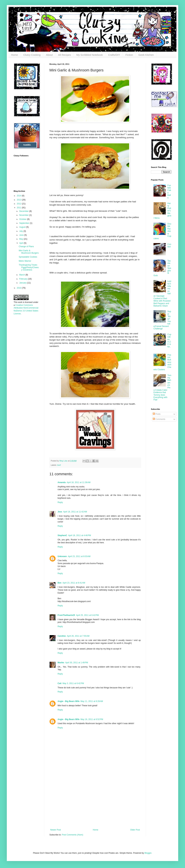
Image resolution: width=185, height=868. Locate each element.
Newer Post (56, 830)
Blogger (148, 853)
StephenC (62, 535)
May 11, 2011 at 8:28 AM (92, 701)
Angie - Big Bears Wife (69, 701)
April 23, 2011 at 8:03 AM (79, 556)
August (23, 227)
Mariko (61, 663)
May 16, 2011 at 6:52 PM (92, 719)
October (23, 219)
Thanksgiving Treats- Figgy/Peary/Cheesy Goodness (29, 267)
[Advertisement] (95, 803)
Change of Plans (26, 246)
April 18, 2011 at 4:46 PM (80, 535)
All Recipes (64, 55)
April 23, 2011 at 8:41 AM (74, 583)
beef (59, 465)
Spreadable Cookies (28, 257)
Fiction (129, 55)
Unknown (62, 556)
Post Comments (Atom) (72, 835)
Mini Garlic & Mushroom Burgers (29, 252)
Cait (60, 683)
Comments (159, 419)
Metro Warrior (25, 261)
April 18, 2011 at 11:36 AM (79, 482)
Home (14, 55)
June (22, 235)
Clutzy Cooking (32, 55)
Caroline (62, 636)
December (24, 211)
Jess (60, 512)
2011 (19, 208)
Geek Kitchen (146, 55)
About (49, 55)
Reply (60, 502)
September (25, 223)
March (22, 275)
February (24, 279)
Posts (157, 414)
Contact (169, 245)
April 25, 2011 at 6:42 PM (87, 615)
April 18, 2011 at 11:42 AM (75, 512)
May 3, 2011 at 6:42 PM (73, 683)
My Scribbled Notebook (90, 55)
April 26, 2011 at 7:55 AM (78, 636)
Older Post (135, 830)
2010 (19, 288)
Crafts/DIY (114, 55)
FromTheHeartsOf (66, 615)
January (23, 283)
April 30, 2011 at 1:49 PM (77, 663)
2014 (19, 196)
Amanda (62, 482)
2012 (19, 204)
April (22, 243)
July (21, 231)
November (24, 215)
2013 (19, 200)
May (21, 239)
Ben (60, 583)
